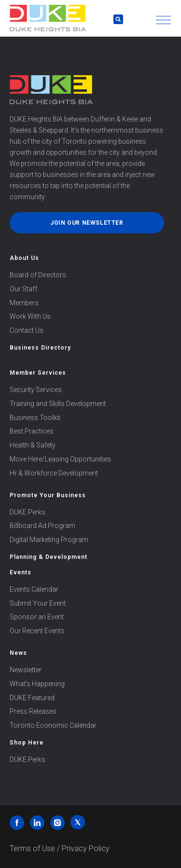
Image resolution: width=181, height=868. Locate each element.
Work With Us (30, 316)
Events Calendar (34, 589)
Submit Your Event (38, 603)
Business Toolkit (35, 418)
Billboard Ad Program (42, 526)
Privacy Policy (86, 848)
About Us (24, 258)
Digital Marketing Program (49, 540)
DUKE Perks (28, 512)
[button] (163, 20)
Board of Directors (38, 275)
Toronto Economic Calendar (53, 725)
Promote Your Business (48, 495)
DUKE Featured (32, 698)
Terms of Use (32, 848)
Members (24, 303)
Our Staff (23, 289)
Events (21, 572)
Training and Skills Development (58, 404)
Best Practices (32, 431)
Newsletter (26, 670)
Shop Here (27, 743)
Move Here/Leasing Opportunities (60, 459)
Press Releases (33, 711)
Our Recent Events (37, 631)
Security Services (36, 390)
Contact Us (27, 330)
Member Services (38, 373)
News (18, 653)
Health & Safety (33, 445)
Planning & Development (49, 557)
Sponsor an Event (37, 617)
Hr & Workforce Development (54, 473)
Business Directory (40, 348)
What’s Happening (37, 684)
